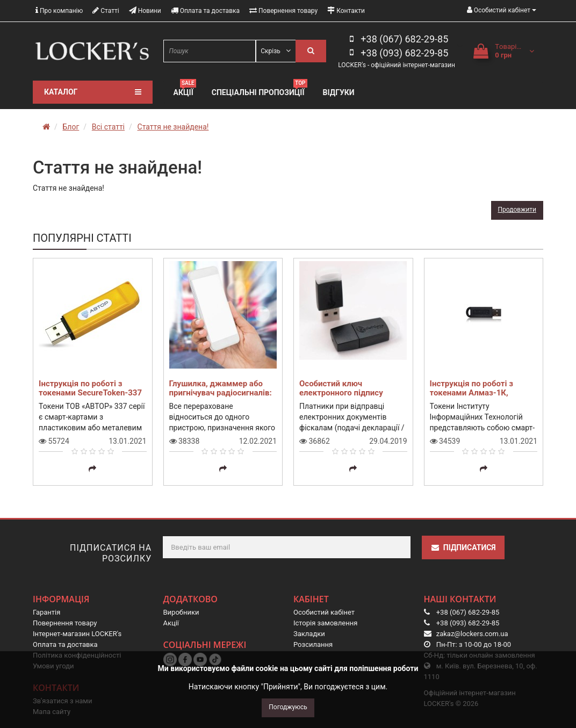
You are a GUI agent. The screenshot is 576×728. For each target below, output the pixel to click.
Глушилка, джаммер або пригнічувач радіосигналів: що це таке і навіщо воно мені (221, 397)
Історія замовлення (325, 623)
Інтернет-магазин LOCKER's (77, 634)
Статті (106, 10)
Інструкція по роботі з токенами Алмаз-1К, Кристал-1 (471, 392)
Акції (185, 91)
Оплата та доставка (205, 10)
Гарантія (46, 612)
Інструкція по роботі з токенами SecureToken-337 (90, 388)
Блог (71, 127)
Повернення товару (283, 10)
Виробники (181, 612)
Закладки (309, 634)
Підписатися (463, 547)
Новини (145, 10)
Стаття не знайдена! (173, 127)
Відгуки (339, 92)
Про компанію (59, 10)
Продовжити (517, 210)
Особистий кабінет (324, 612)
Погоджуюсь (288, 707)
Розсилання (313, 644)
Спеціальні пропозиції (260, 91)
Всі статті (108, 127)
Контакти (346, 10)
